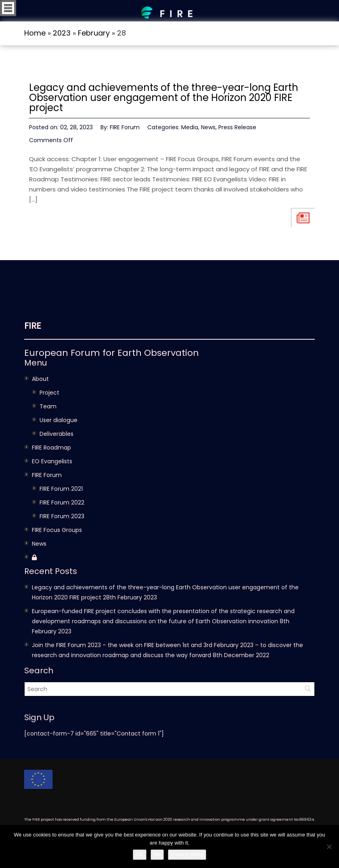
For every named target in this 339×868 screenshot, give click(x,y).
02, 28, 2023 (76, 127)
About (40, 379)
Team (48, 406)
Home (35, 33)
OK (140, 854)
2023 (62, 33)
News (208, 127)
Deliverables (56, 434)
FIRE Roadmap (51, 448)
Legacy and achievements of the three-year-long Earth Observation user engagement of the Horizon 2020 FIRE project (164, 98)
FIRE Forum (125, 127)
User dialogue (59, 420)
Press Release (237, 127)
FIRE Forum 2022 (62, 502)
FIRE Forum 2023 (62, 516)
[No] (329, 847)
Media (190, 127)
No (157, 854)
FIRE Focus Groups (57, 530)
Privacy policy (187, 854)
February (94, 33)
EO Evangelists (52, 461)
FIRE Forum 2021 (61, 489)
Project (49, 393)
